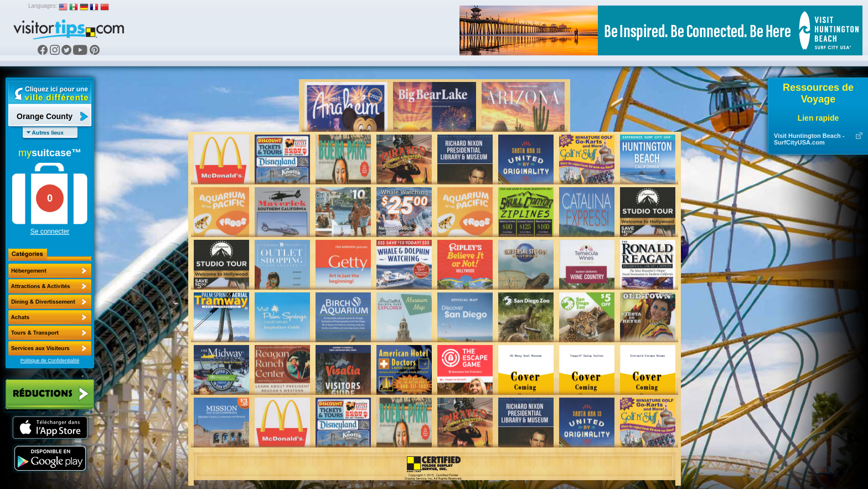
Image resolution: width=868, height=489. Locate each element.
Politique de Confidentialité (50, 361)
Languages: (43, 6)
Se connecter (50, 231)
